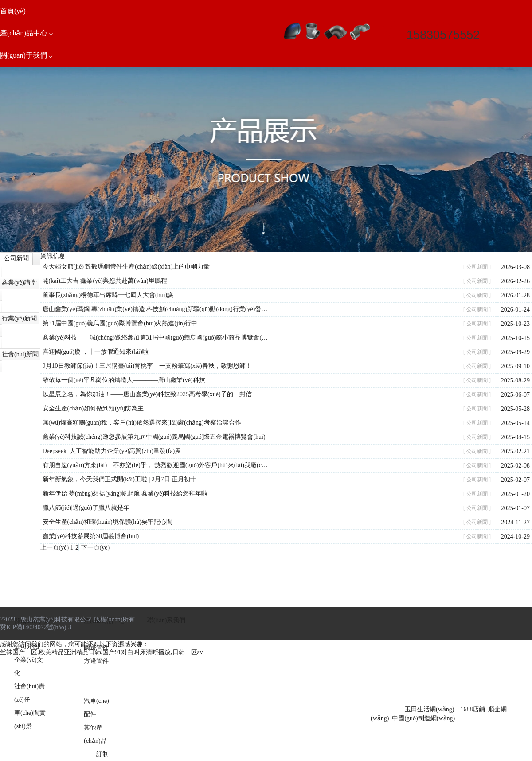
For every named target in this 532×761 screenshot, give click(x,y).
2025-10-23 (515, 324)
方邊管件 (96, 661)
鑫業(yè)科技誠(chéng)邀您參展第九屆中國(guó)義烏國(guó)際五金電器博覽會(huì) (154, 437)
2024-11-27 (515, 522)
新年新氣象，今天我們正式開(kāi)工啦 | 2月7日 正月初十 (120, 479)
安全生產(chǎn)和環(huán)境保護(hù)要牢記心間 (108, 522)
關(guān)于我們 (35, 621)
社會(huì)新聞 (20, 354)
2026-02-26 (515, 281)
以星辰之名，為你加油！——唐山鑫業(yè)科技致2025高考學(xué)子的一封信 (147, 394)
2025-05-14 (515, 423)
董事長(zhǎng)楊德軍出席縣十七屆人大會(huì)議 (108, 295)
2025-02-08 (515, 466)
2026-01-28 (515, 295)
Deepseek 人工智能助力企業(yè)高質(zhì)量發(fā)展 (112, 451)
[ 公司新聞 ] (477, 267)
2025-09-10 (515, 366)
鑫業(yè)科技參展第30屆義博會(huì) (91, 536)
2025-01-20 (515, 494)
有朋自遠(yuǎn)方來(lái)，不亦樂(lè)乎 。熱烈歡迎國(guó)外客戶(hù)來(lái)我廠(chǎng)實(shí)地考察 (156, 465)
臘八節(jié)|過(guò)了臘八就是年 (86, 508)
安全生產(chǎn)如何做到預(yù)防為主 (93, 408)
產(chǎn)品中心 (105, 621)
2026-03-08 (515, 267)
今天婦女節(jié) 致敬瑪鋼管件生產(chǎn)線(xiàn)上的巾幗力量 (126, 267)
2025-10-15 (515, 338)
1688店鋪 (473, 709)
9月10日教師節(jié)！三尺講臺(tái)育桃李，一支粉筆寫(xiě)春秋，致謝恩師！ (147, 366)
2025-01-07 (515, 508)
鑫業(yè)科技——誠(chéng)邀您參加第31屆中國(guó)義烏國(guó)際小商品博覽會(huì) (156, 338)
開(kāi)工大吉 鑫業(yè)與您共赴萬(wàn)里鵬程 (105, 281)
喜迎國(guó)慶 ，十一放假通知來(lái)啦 (96, 352)
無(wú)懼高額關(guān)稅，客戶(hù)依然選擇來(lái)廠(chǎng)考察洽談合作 (142, 423)
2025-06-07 (515, 395)
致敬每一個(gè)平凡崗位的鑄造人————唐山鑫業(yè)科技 (124, 380)
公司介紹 (27, 646)
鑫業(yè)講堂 (19, 283)
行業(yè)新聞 (19, 318)
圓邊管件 (96, 648)
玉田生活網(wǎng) (429, 709)
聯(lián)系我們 (166, 620)
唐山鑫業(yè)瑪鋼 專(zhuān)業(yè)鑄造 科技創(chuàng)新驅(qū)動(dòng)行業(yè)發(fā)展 (156, 309)
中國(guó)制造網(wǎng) (423, 718)
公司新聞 (16, 258)
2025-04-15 (515, 437)
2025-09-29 (515, 352)
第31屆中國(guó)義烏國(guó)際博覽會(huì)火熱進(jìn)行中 (120, 323)
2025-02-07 (515, 480)
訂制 (102, 754)
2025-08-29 (515, 380)
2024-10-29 (515, 537)
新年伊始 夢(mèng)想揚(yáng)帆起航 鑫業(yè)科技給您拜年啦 (125, 494)
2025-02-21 (515, 451)
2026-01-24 (515, 310)
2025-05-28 (515, 409)
